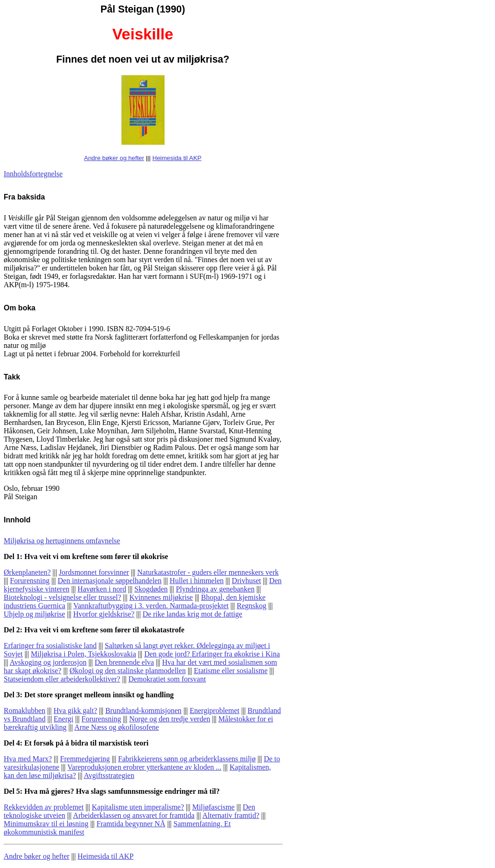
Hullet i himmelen (197, 581)
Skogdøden (151, 589)
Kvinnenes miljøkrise (161, 597)
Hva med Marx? (28, 759)
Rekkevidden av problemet (44, 807)
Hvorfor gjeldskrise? (104, 614)
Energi (63, 719)
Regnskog (252, 606)
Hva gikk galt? (75, 710)
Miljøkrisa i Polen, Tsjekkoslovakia (84, 654)
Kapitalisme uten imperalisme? (138, 807)
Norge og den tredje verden (170, 719)
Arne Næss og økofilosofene (117, 727)
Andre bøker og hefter (114, 158)
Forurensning (30, 581)
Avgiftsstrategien (109, 775)
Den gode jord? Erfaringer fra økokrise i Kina (212, 654)
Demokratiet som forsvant (167, 679)
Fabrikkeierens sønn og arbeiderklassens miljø (187, 759)
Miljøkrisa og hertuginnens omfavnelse (62, 541)
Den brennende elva (124, 662)
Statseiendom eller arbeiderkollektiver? (62, 679)
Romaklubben (25, 710)
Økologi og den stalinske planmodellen (128, 671)
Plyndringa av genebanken (215, 589)
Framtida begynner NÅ (131, 824)
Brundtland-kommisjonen (143, 710)
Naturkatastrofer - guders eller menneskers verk (208, 572)
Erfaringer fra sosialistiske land (50, 646)
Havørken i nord (102, 589)
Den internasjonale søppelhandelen (110, 581)
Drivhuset (246, 581)
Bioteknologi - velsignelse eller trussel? (62, 597)
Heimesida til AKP (177, 158)
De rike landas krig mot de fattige (193, 614)
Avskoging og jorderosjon (48, 662)
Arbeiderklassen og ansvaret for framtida (134, 815)
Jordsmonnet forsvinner (94, 572)
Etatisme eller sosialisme (231, 671)
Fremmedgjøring (85, 759)
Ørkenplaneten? (27, 572)
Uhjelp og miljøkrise (34, 614)
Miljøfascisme (214, 807)
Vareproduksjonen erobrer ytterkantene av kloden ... (144, 767)
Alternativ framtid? (231, 815)
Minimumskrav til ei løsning (46, 824)
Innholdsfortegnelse (33, 174)
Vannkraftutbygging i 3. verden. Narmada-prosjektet (151, 606)
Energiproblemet (214, 710)
